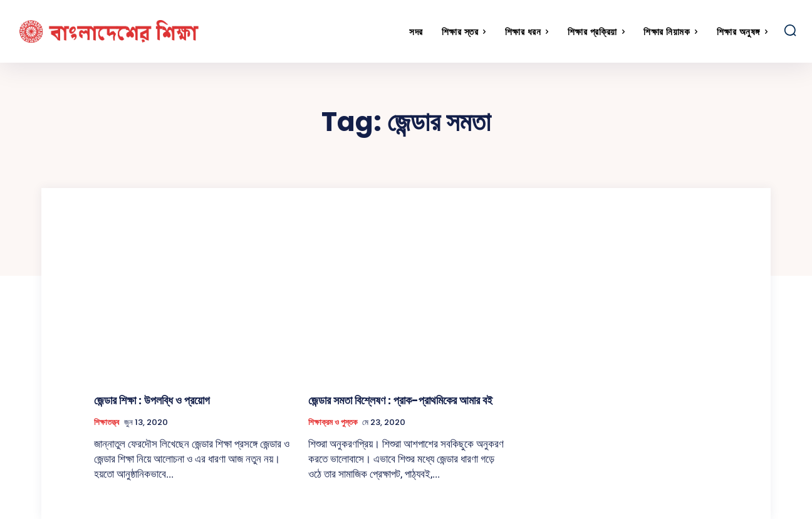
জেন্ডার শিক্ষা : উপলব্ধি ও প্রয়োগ (152, 400)
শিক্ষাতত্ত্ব (107, 422)
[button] (790, 30)
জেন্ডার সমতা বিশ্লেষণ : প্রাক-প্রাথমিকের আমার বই (400, 400)
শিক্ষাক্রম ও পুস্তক (333, 422)
